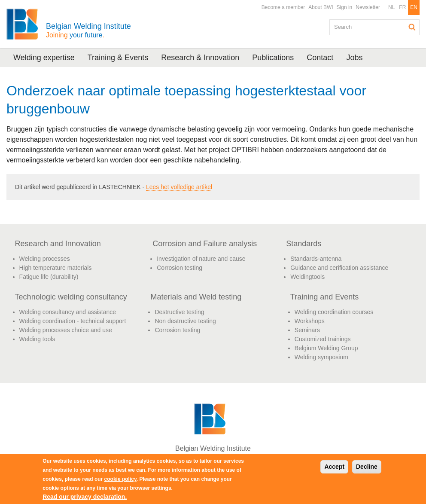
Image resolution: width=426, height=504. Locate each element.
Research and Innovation (58, 244)
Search (412, 27)
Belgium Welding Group (326, 348)
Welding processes (45, 259)
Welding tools (37, 339)
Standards (304, 244)
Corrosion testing (180, 268)
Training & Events (118, 58)
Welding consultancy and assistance (68, 312)
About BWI (321, 7)
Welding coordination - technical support (73, 321)
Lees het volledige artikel (179, 187)
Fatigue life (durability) (49, 277)
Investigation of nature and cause (201, 259)
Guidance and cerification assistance (339, 268)
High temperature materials (56, 268)
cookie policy (120, 479)
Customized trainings (323, 339)
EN (414, 7)
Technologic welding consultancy (71, 297)
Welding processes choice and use (66, 330)
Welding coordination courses (334, 312)
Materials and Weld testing (196, 297)
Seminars (307, 330)
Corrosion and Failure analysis (205, 244)
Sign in (345, 7)
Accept (334, 467)
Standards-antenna (316, 259)
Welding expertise (44, 58)
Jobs (354, 58)
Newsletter (368, 7)
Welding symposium (321, 357)
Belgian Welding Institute (88, 30)
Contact (320, 58)
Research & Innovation (200, 58)
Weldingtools (307, 277)
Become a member (283, 7)
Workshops (310, 321)
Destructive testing (179, 312)
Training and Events (324, 297)
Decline (367, 467)
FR (402, 7)
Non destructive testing (185, 321)
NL (391, 7)
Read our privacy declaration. (85, 497)
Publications (273, 58)
